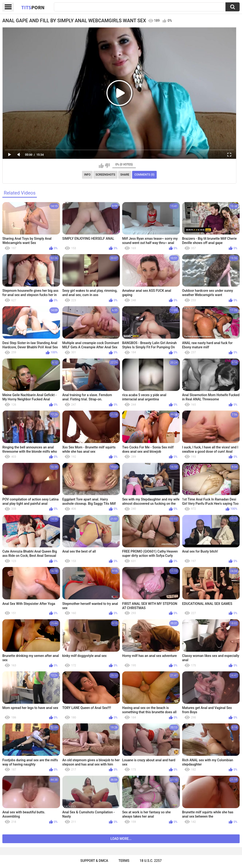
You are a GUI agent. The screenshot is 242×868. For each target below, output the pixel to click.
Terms (124, 861)
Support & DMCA (94, 861)
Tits (33, 7)
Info (87, 175)
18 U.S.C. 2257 (151, 861)
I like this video (101, 166)
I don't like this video (107, 166)
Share (125, 175)
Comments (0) (145, 175)
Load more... (121, 839)
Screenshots (106, 175)
